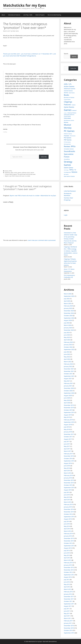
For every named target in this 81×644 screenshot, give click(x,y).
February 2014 (68, 534)
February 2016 (68, 475)
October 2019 (68, 410)
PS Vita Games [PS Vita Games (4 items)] (67, 142)
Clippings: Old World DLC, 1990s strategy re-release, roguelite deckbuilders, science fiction (71, 251)
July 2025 (67, 299)
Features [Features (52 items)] (67, 105)
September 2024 (69, 318)
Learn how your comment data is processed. (42, 240)
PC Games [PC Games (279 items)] (69, 131)
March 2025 (68, 303)
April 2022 (67, 359)
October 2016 (68, 458)
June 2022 (67, 354)
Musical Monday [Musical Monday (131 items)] (68, 126)
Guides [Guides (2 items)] (65, 113)
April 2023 (67, 340)
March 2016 (68, 473)
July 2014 (67, 521)
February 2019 (68, 420)
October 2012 (68, 572)
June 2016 (67, 466)
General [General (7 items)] (74, 110)
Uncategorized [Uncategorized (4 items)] (67, 172)
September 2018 (69, 422)
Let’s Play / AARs (28, 15)
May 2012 (67, 584)
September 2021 (69, 376)
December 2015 (69, 480)
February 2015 (68, 504)
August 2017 (68, 439)
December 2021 (69, 369)
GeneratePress (53, 641)
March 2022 (68, 362)
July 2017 (67, 441)
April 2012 (67, 587)
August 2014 (68, 519)
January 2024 (68, 328)
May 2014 (67, 526)
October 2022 (68, 347)
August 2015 (68, 490)
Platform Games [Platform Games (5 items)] (68, 134)
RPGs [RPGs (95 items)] (73, 146)
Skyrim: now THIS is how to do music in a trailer (18, 176)
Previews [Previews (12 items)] (67, 136)
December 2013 (69, 538)
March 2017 (68, 451)
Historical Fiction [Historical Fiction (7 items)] (72, 113)
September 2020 (69, 393)
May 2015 (67, 497)
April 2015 (67, 500)
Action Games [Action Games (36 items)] (69, 86)
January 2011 (68, 623)
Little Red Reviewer (70, 191)
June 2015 (67, 495)
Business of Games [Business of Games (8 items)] (69, 97)
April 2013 (67, 558)
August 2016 (68, 463)
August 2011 (68, 606)
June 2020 (67, 398)
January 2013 (68, 565)
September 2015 (69, 488)
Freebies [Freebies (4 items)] (74, 105)
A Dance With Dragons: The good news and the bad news (20, 174)
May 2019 (67, 417)
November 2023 (69, 330)
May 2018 (67, 429)
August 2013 (68, 548)
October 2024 (68, 316)
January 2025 (68, 308)
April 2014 (67, 529)
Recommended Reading (54, 15)
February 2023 (68, 342)
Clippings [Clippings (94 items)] (68, 102)
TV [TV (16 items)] (75, 170)
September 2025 (69, 296)
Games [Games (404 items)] (68, 110)
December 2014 (69, 509)
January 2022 (68, 366)
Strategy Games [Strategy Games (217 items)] (68, 163)
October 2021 (68, 374)
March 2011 (68, 618)
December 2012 (69, 567)
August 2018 (68, 425)
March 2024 (68, 325)
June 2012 (67, 582)
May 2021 (67, 381)
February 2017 (68, 454)
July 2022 (67, 352)
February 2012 (68, 592)
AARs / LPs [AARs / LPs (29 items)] (68, 84)
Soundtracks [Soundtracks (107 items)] (69, 151)
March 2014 (68, 531)
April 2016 (67, 471)
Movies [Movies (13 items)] (66, 122)
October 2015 (68, 485)
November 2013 (69, 541)
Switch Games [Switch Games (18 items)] (69, 168)
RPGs (11, 171)
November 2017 (69, 434)
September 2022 (69, 349)
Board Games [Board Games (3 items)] (72, 93)
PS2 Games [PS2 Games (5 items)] (73, 136)
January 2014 (68, 536)
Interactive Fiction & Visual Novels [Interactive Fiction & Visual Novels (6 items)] (69, 115)
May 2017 (67, 446)
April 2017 (67, 449)
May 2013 (67, 555)
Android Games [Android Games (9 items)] (68, 91)
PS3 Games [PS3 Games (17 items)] (68, 138)
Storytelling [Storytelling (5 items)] (67, 159)
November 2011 (69, 599)
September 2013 (69, 546)
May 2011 (67, 613)
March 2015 (68, 502)
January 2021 (68, 386)
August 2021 (68, 378)
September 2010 (69, 633)
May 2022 (67, 357)
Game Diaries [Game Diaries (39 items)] (69, 107)
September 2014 (69, 517)
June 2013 (67, 553)
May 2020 (67, 400)
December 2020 (69, 388)
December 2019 (69, 405)
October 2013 (68, 543)
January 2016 (68, 478)
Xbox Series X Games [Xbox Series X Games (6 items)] (69, 176)
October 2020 (68, 391)
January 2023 (68, 345)
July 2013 (67, 550)
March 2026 (68, 294)
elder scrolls (14, 173)
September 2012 (69, 575)
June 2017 (67, 444)
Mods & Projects (40, 15)
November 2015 (69, 483)
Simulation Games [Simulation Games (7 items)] (69, 149)
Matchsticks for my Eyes (25, 5)
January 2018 (68, 432)
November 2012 (69, 570)
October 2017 (68, 437)
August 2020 (68, 395)
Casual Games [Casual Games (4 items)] (67, 100)
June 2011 (67, 611)
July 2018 (67, 427)
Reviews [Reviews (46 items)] (67, 146)
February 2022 (68, 364)
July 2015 (67, 492)
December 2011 (69, 596)
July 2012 (67, 580)
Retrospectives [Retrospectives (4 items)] (67, 144)
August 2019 (68, 415)
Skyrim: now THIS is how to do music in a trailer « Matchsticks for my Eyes (33, 196)
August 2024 (68, 320)
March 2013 (68, 560)
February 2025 (68, 306)
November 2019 (69, 408)
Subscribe (44, 157)
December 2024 (69, 311)
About (3, 15)
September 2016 (69, 461)
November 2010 (69, 628)
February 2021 (68, 383)
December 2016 (69, 456)
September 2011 (69, 604)
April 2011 (67, 616)
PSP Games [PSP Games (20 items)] (68, 140)
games (19, 173)
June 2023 (67, 335)
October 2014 (68, 514)
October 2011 (68, 601)
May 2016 (67, 468)
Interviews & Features (14, 15)
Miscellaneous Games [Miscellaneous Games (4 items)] (69, 120)
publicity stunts (26, 173)
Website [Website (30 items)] (74, 172)
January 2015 (68, 507)
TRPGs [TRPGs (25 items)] (71, 170)
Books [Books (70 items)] (66, 95)
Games (7, 171)
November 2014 (69, 512)
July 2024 (67, 323)
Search (66, 54)
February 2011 (68, 621)
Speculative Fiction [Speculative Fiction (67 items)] (69, 155)
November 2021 (69, 371)
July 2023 (67, 333)
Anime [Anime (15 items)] (66, 93)
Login (66, 215)
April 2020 (67, 403)
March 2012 (68, 589)
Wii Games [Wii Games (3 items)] (66, 174)
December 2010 (69, 626)
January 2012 (68, 594)
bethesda (7, 173)
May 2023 (67, 337)
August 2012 (68, 577)
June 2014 (67, 524)
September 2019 (69, 412)
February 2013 (68, 563)
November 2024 (69, 313)
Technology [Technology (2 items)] (66, 170)
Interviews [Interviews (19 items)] (67, 118)
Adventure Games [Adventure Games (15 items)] (70, 89)
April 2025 (67, 301)
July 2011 (67, 609)
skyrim (32, 173)
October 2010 (68, 630)
